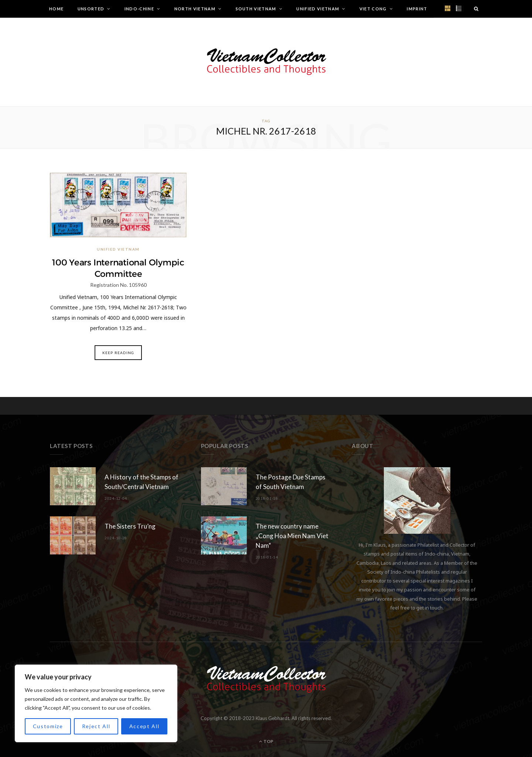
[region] (96, 703)
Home (56, 9)
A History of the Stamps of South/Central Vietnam (141, 482)
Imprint (417, 9)
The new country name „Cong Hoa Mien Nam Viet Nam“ (292, 536)
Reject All (96, 726)
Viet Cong (373, 9)
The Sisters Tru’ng (130, 526)
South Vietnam (256, 9)
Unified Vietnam (318, 9)
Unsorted (91, 9)
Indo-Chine (139, 9)
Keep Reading (118, 353)
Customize (48, 726)
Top (266, 741)
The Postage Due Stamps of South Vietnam (291, 482)
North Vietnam (195, 9)
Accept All (144, 726)
